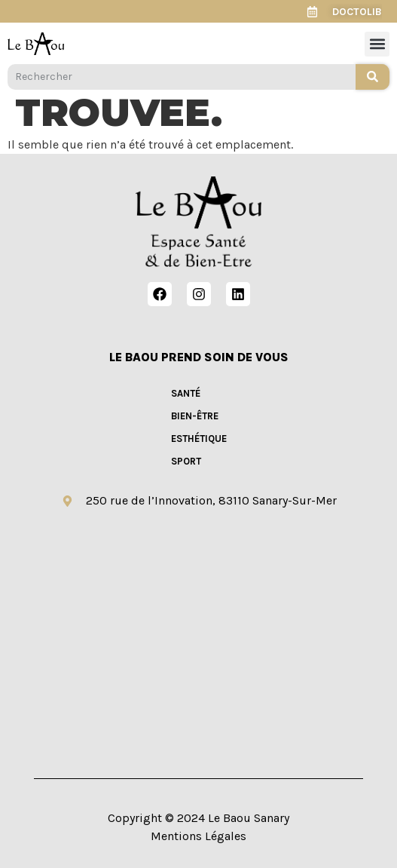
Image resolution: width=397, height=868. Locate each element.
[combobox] (182, 77)
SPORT (186, 461)
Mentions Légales (198, 836)
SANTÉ (186, 393)
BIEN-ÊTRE (195, 416)
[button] (377, 44)
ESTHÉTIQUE (199, 439)
